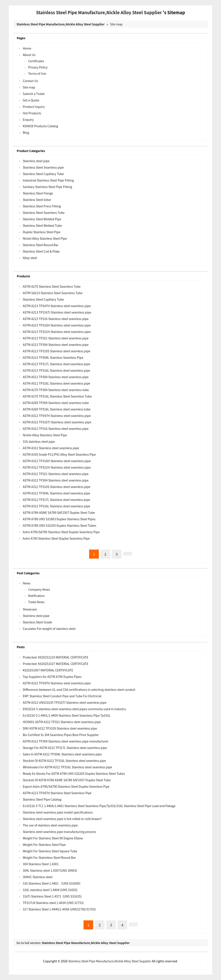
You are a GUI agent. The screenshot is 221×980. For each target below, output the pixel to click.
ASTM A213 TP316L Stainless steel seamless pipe (56, 370)
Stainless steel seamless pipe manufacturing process (59, 832)
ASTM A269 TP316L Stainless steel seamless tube (57, 409)
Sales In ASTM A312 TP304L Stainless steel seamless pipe (62, 754)
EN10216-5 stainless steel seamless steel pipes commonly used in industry (74, 709)
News (27, 583)
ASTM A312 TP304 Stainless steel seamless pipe (56, 480)
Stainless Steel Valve (37, 200)
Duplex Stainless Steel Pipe (41, 232)
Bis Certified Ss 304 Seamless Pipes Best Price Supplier (61, 735)
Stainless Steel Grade (37, 622)
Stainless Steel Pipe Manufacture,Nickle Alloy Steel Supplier (99, 12)
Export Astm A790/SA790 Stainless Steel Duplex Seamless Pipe (66, 786)
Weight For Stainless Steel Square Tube (50, 851)
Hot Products (32, 113)
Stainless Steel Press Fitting (42, 206)
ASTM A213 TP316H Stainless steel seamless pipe (57, 325)
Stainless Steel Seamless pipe (43, 167)
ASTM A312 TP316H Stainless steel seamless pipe (57, 461)
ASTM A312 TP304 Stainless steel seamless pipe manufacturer (66, 741)
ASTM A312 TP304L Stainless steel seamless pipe (56, 493)
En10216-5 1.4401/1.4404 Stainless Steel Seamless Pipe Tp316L (66, 715)
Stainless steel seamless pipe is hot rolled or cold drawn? (62, 819)
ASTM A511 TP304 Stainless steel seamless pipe (56, 377)
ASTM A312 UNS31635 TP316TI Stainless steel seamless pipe (65, 702)
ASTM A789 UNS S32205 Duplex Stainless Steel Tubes (59, 525)
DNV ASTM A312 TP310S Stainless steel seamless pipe (60, 728)
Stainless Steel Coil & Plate (41, 251)
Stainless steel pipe (36, 161)
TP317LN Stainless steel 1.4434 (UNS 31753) (53, 903)
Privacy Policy (38, 67)
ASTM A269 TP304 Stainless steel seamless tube (56, 403)
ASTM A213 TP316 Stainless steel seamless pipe (56, 319)
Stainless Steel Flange (38, 193)
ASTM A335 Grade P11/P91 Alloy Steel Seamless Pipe (59, 454)
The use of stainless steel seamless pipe (50, 825)
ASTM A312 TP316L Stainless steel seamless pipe (56, 506)
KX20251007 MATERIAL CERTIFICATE (48, 670)
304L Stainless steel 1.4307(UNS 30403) (50, 870)
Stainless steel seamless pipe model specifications (58, 812)
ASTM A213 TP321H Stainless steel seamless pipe (57, 332)
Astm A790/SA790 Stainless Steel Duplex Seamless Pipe (61, 532)
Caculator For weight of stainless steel (49, 629)
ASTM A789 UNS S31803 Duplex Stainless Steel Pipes (59, 519)
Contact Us (30, 81)
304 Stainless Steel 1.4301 (41, 864)
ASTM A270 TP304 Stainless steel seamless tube (56, 390)
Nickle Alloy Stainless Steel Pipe (45, 435)
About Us (29, 55)
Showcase (30, 609)
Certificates (36, 61)
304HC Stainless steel (37, 877)
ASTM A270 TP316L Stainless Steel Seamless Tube (57, 396)
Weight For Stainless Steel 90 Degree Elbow (53, 838)
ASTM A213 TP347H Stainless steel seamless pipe (57, 306)
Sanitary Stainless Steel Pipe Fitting (47, 187)
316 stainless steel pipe (39, 441)
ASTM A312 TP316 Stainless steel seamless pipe (56, 429)
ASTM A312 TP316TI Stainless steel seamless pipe (57, 422)
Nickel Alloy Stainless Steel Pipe (45, 238)
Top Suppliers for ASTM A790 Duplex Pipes (52, 677)
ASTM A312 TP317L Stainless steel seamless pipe (56, 500)
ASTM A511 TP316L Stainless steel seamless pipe (56, 383)
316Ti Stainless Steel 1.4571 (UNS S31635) (52, 896)
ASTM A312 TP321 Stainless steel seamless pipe (56, 474)
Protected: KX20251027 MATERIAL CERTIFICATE (55, 664)
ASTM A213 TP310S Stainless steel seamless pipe (56, 351)
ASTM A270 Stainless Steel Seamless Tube (52, 286)
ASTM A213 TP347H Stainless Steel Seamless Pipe (57, 793)
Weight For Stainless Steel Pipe (44, 845)
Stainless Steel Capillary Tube (43, 174)
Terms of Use (37, 73)
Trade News (36, 602)
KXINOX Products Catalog (40, 126)
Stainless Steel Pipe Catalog (42, 799)
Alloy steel (30, 258)
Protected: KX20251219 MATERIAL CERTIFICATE (55, 657)
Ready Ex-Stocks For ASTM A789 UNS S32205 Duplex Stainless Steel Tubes (74, 773)
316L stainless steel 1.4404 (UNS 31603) (50, 890)
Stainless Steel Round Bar (40, 245)
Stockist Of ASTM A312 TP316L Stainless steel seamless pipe (64, 761)
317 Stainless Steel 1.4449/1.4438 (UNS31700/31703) (59, 909)
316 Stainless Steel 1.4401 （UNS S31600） (52, 883)
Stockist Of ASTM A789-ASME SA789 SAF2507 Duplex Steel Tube (67, 780)
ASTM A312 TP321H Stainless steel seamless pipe (57, 467)
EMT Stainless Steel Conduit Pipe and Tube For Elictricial (62, 696)
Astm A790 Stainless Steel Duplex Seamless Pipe (56, 538)
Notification (36, 596)
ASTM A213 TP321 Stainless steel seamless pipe (56, 338)
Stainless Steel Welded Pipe (42, 219)
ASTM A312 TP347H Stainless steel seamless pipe (57, 416)
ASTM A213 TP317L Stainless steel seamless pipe (56, 364)
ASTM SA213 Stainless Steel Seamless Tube (53, 293)
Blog (26, 132)
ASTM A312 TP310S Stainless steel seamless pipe (56, 487)
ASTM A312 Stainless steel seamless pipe (51, 448)
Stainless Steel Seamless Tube (44, 213)
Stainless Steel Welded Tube (42, 225)
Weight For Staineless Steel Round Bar (49, 857)
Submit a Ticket (34, 94)
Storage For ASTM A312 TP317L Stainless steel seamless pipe (65, 748)
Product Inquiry (34, 107)
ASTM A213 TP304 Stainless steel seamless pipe (56, 345)
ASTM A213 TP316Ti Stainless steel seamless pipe (57, 312)
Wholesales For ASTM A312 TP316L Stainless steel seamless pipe (67, 767)
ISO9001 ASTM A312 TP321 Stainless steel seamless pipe (62, 722)
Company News (39, 589)
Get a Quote (31, 100)
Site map (116, 24)
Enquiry (28, 120)
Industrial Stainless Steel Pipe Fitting (48, 180)
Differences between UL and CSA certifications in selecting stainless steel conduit (79, 690)
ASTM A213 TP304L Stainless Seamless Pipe (53, 357)
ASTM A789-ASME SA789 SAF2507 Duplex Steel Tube (59, 513)
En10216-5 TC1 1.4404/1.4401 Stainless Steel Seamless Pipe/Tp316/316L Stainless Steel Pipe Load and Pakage (99, 806)
